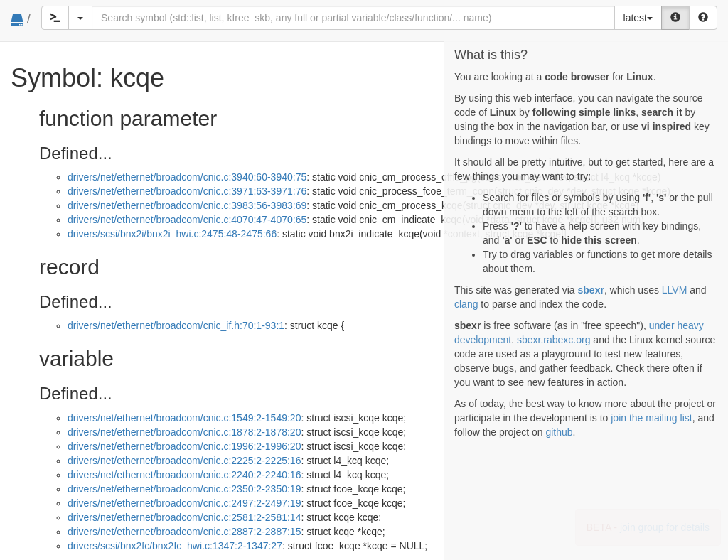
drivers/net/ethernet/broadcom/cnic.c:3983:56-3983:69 (187, 205)
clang (466, 304)
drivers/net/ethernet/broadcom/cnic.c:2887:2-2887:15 (184, 532)
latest (638, 18)
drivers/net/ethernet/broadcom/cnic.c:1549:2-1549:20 (184, 418)
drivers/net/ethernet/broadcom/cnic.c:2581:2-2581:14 (184, 517)
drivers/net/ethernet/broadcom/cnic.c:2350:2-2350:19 (184, 489)
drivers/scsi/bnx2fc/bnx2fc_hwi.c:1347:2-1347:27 (175, 546)
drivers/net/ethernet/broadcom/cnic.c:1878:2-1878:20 (184, 432)
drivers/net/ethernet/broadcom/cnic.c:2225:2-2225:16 (184, 461)
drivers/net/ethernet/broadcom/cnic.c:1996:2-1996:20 (184, 446)
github (559, 432)
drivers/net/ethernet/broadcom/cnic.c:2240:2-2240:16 (184, 475)
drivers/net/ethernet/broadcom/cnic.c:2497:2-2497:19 (184, 503)
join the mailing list (651, 418)
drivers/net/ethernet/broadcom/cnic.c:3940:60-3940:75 (187, 177)
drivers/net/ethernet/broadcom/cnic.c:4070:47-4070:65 (187, 220)
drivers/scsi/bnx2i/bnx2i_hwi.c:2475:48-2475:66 (172, 234)
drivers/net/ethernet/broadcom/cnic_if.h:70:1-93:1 (176, 325)
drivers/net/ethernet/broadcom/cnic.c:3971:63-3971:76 (187, 191)
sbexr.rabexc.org (554, 340)
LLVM (675, 290)
